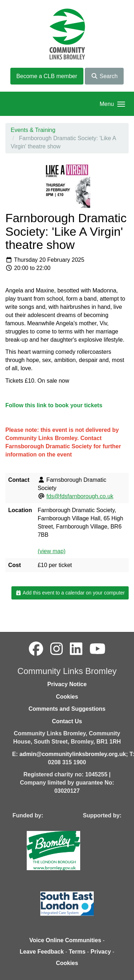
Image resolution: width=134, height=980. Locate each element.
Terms (77, 952)
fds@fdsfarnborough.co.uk (80, 496)
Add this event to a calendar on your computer (70, 593)
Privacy (101, 952)
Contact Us (67, 721)
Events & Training (33, 130)
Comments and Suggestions (67, 709)
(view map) (52, 551)
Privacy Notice (67, 684)
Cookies (67, 697)
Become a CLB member (47, 76)
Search (104, 76)
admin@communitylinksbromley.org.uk (73, 754)
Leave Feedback (42, 952)
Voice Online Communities (65, 940)
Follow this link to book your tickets (54, 405)
